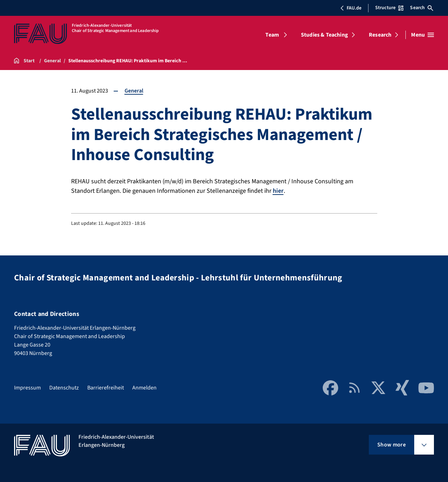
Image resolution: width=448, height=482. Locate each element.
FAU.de (351, 8)
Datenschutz (64, 388)
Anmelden (144, 388)
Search (422, 8)
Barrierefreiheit (106, 388)
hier (278, 191)
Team (272, 35)
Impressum (27, 388)
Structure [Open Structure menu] (389, 8)
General (134, 91)
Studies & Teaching (324, 35)
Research (380, 35)
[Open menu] (422, 35)
